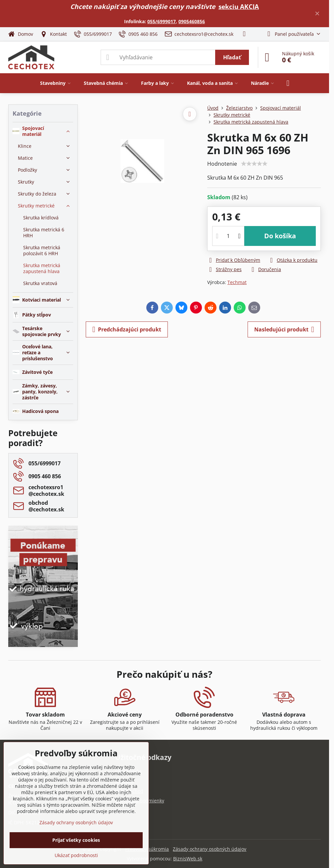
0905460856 (192, 21)
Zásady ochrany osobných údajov (210, 849)
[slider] (254, 164)
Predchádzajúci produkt (127, 329)
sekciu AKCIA (239, 6)
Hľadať (232, 57)
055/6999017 (162, 21)
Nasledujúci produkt (284, 329)
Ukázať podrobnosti (76, 855)
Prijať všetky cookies (76, 840)
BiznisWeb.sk (188, 859)
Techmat (237, 282)
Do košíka (280, 236)
